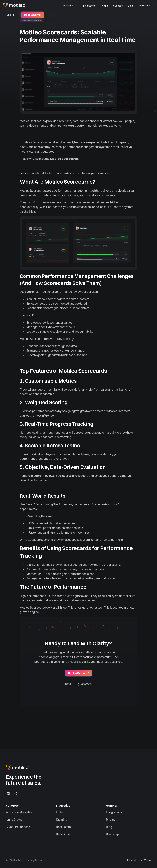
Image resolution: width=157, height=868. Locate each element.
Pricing (104, 6)
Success (118, 6)
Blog (130, 6)
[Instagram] (15, 793)
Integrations (89, 6)
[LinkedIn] (8, 793)
